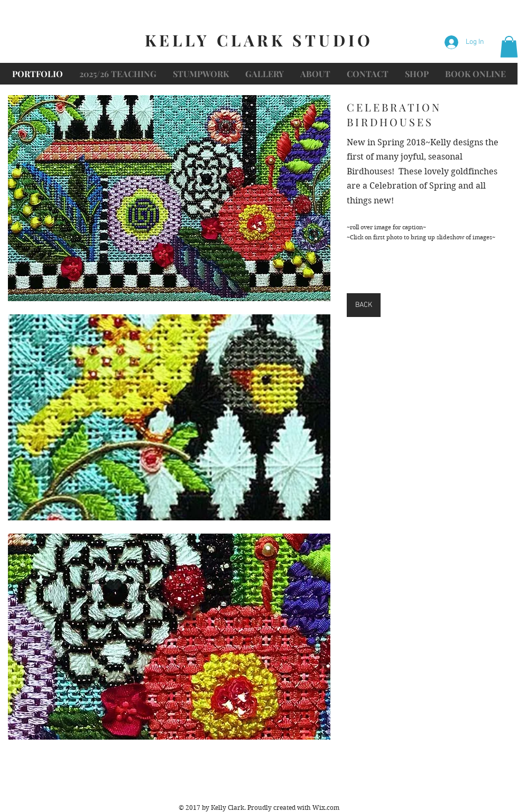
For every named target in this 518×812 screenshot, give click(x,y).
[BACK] (364, 305)
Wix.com (326, 808)
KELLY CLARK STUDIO (259, 40)
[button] (509, 47)
